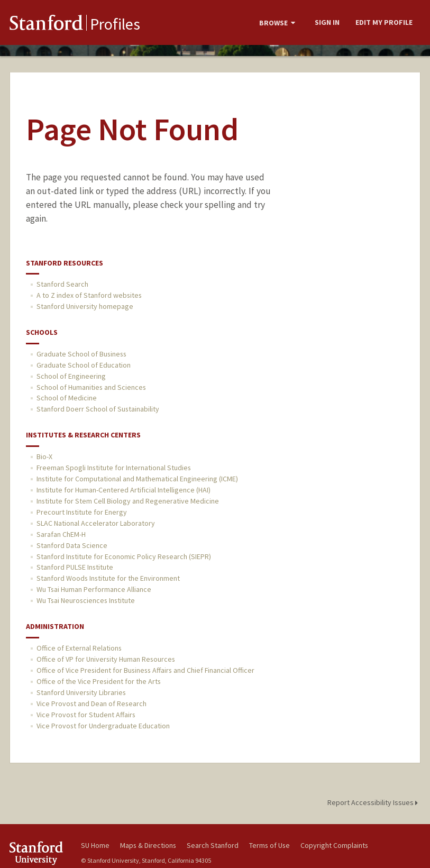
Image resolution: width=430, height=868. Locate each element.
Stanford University (39, 853)
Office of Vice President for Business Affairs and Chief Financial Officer (145, 670)
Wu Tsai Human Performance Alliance (94, 589)
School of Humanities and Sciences (91, 387)
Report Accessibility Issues (374, 802)
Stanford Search (62, 284)
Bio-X (44, 456)
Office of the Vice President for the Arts (99, 681)
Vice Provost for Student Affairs (86, 715)
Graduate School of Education (84, 365)
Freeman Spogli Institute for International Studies (114, 468)
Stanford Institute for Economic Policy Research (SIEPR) (124, 556)
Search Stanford (213, 845)
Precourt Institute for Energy (82, 512)
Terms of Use (269, 845)
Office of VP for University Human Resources (106, 659)
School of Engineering (71, 376)
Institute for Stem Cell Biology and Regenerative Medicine (128, 501)
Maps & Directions (148, 845)
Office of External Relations (79, 648)
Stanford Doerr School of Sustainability (98, 409)
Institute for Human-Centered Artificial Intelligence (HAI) (123, 490)
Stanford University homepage (85, 306)
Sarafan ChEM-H (61, 534)
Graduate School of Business (81, 354)
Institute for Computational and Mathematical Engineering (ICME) (137, 479)
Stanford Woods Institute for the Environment (108, 578)
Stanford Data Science (72, 545)
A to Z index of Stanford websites (89, 295)
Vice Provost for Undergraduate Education (103, 726)
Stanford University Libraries (81, 692)
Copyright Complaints (334, 845)
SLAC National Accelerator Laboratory (96, 523)
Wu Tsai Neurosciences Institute (86, 600)
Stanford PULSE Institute (75, 567)
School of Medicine (67, 398)
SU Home (95, 845)
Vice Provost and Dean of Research (92, 703)
